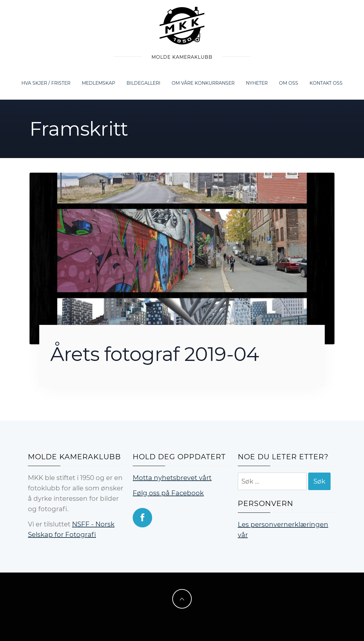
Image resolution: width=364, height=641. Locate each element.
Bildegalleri (143, 83)
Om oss (289, 83)
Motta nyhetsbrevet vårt (172, 478)
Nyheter (257, 83)
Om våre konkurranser (203, 83)
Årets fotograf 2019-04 (155, 354)
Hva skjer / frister (46, 83)
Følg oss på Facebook (168, 493)
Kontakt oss (326, 83)
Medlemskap (98, 83)
